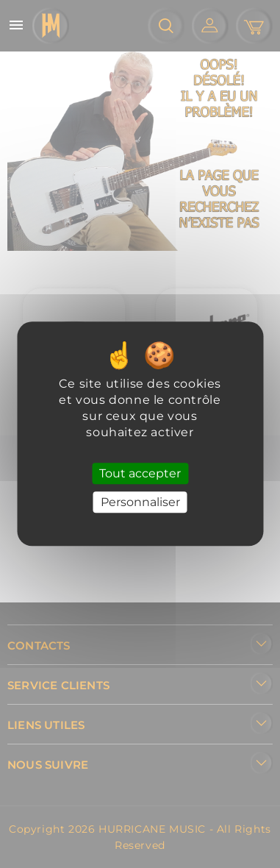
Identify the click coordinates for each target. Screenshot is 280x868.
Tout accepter (140, 473)
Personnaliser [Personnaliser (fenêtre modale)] (140, 503)
